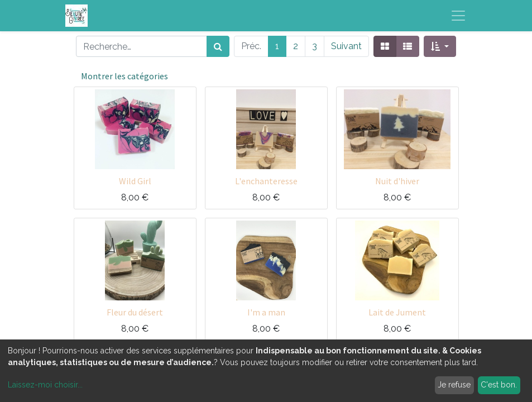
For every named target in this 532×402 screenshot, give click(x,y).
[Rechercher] (218, 46)
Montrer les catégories (124, 76)
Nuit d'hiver (397, 181)
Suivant (346, 46)
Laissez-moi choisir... (45, 385)
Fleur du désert (135, 312)
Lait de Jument (397, 312)
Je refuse (454, 385)
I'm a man (266, 312)
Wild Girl (135, 181)
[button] (440, 46)
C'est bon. (499, 385)
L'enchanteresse (266, 181)
